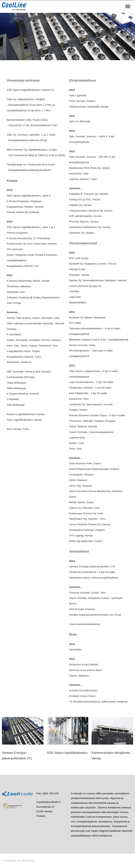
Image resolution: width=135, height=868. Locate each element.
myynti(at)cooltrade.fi (48, 802)
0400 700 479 (50, 794)
